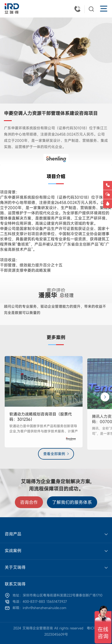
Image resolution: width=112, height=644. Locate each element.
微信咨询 (108, 197)
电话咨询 (108, 188)
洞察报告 (108, 206)
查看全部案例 (54, 454)
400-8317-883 (79, 8)
